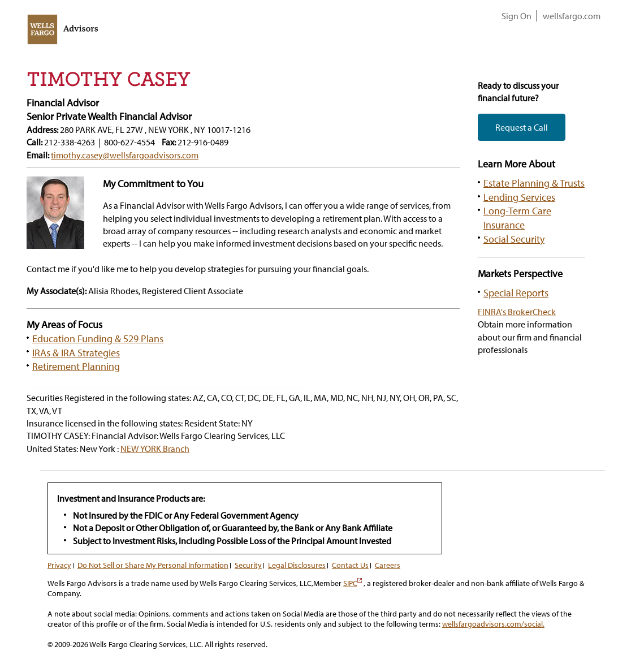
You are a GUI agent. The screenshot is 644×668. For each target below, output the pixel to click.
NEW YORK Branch (155, 449)
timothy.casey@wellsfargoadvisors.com (125, 155)
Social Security (514, 239)
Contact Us (350, 565)
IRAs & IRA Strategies (76, 352)
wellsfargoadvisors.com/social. (493, 624)
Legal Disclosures (297, 565)
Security (248, 565)
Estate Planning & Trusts (534, 183)
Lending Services (519, 197)
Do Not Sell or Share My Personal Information (153, 565)
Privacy (59, 565)
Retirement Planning (76, 366)
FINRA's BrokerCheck (517, 312)
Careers (388, 565)
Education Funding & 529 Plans (98, 338)
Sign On (517, 16)
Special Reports (516, 292)
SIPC (353, 583)
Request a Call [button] (522, 127)
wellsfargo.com (572, 16)
